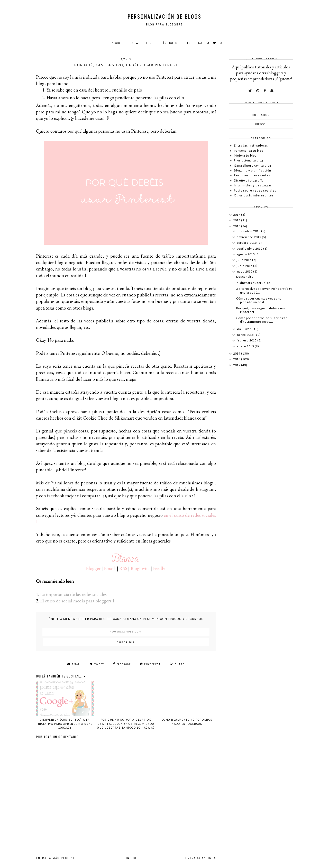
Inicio (115, 43)
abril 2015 (244, 329)
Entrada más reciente (56, 858)
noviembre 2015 (249, 237)
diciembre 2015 (249, 231)
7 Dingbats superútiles (253, 283)
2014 (237, 353)
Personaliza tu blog (249, 151)
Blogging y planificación (253, 170)
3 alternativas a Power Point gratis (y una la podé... (264, 290)
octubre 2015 (247, 243)
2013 (237, 359)
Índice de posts (177, 43)
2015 (237, 226)
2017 (237, 215)
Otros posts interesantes (254, 195)
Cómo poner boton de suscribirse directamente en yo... (262, 320)
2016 (237, 220)
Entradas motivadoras (251, 145)
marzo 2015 (245, 335)
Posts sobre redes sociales (255, 190)
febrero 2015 (247, 340)
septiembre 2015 (250, 248)
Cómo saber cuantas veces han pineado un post (260, 300)
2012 (237, 365)
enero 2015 (246, 346)
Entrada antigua (201, 858)
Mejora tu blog (245, 155)
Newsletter (142, 43)
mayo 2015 (245, 271)
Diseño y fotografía (249, 180)
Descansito (245, 277)
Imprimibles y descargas (253, 185)
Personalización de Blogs (165, 16)
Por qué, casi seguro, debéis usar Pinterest (262, 310)
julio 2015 (244, 260)
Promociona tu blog (249, 160)
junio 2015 (245, 266)
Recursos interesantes (252, 175)
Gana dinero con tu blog (253, 165)
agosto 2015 (246, 254)
